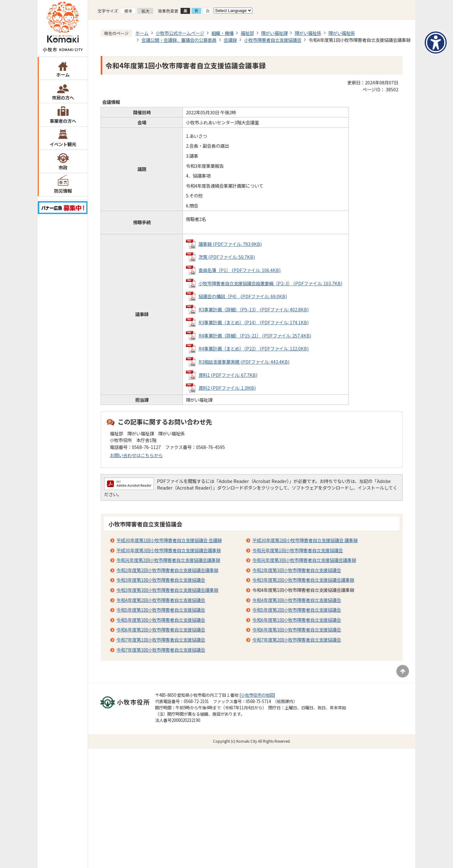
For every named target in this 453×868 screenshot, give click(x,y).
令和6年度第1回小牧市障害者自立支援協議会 (297, 620)
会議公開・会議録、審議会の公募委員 (179, 40)
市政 (63, 167)
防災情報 (63, 191)
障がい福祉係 (308, 33)
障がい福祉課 (274, 33)
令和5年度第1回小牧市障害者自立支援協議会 (161, 610)
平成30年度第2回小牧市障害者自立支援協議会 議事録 (305, 540)
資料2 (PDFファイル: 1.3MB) (227, 388)
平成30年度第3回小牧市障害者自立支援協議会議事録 (169, 550)
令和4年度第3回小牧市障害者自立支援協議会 (297, 600)
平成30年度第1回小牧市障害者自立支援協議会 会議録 (169, 540)
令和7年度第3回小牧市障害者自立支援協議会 (161, 650)
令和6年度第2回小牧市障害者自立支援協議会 (161, 630)
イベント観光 (63, 144)
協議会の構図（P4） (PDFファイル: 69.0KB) (243, 296)
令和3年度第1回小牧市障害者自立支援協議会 (161, 580)
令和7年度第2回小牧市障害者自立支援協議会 (297, 640)
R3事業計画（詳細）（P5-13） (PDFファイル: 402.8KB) (254, 309)
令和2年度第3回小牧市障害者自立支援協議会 (297, 570)
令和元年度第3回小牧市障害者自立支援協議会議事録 (304, 560)
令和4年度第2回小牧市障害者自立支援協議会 (161, 600)
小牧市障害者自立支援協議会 (273, 40)
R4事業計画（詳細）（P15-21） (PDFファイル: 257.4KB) (255, 335)
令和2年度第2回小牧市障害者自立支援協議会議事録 (167, 570)
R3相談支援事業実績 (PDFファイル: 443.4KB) (244, 362)
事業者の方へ (63, 121)
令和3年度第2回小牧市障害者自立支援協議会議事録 (303, 580)
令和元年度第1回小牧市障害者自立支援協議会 (298, 550)
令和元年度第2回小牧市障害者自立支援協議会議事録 (168, 560)
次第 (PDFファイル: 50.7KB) (227, 257)
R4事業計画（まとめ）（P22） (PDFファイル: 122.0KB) (254, 348)
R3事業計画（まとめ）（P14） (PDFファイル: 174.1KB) (254, 322)
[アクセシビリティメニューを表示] (436, 43)
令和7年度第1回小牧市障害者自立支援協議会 (161, 640)
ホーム (63, 74)
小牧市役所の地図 (257, 695)
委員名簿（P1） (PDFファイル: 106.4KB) (240, 270)
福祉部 (247, 33)
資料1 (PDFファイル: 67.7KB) (228, 375)
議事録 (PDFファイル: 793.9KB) (230, 244)
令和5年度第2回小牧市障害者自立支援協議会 (297, 610)
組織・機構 (222, 33)
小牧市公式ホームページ (180, 33)
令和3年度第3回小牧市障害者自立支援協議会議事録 (167, 590)
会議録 (230, 40)
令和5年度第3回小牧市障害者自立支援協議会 (161, 620)
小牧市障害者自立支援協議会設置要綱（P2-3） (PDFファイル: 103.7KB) (270, 283)
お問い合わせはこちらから (136, 455)
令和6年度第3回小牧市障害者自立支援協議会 (297, 630)
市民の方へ (63, 97)
